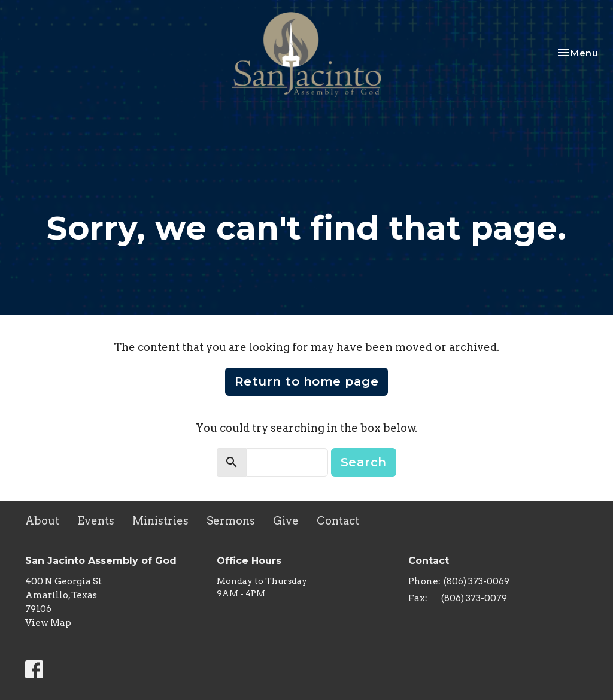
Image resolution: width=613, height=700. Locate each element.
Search (364, 462)
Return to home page (307, 381)
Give (286, 521)
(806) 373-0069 (477, 581)
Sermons (231, 521)
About (42, 521)
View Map (48, 623)
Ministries (160, 521)
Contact (338, 521)
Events (96, 521)
